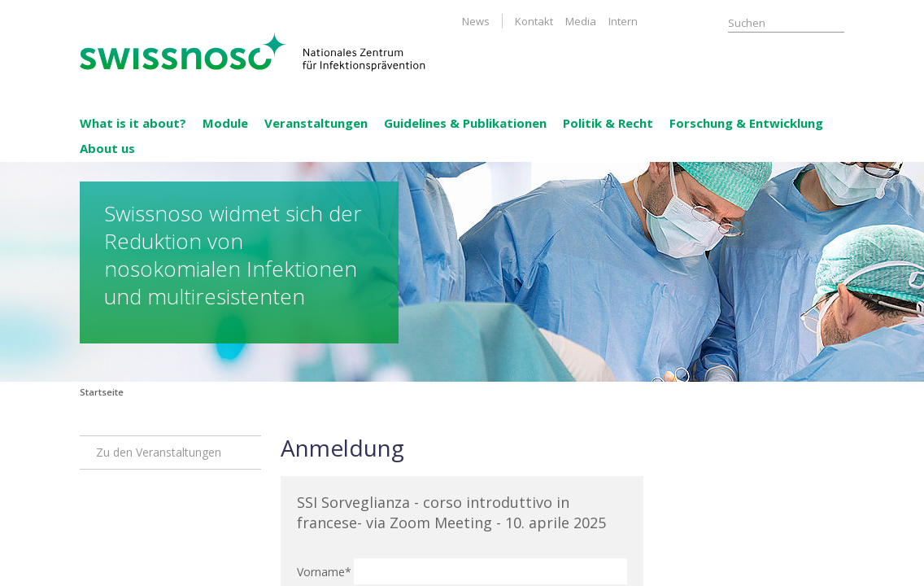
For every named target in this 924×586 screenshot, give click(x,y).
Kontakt (534, 21)
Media (581, 21)
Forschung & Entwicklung (746, 123)
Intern (623, 21)
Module (225, 123)
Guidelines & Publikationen (465, 123)
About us (107, 148)
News (476, 21)
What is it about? (133, 123)
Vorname (322, 572)
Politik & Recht (608, 123)
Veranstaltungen (316, 123)
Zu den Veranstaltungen (159, 452)
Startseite (102, 392)
